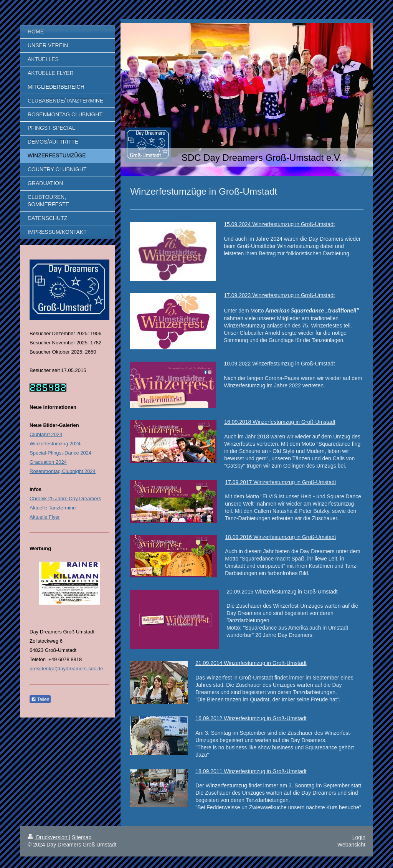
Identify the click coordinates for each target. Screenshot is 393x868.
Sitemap (82, 837)
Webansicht (351, 845)
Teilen (40, 699)
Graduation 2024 (48, 462)
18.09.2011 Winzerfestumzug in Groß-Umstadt (251, 771)
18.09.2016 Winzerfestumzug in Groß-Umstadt (280, 537)
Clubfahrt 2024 (46, 434)
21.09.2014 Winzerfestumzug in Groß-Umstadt (251, 663)
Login (359, 837)
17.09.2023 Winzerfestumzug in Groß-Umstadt (279, 295)
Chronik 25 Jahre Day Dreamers (65, 498)
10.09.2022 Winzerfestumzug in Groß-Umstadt (279, 364)
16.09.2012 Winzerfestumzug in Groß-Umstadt (251, 718)
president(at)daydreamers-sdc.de (66, 669)
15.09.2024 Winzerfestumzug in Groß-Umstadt (279, 224)
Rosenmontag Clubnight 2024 (63, 471)
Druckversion (48, 837)
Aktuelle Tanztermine (53, 508)
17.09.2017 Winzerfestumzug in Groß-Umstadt (280, 482)
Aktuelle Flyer (45, 517)
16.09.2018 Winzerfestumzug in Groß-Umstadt (280, 422)
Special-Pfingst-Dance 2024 (60, 453)
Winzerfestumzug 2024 (55, 444)
